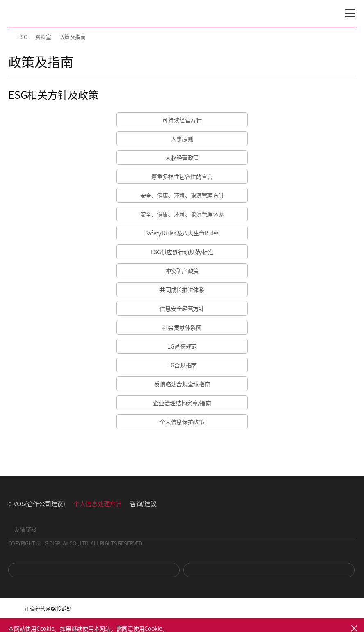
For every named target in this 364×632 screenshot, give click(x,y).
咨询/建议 (143, 503)
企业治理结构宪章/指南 (182, 403)
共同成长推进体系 (182, 290)
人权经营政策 (182, 157)
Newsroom (269, 570)
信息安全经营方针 (182, 308)
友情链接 (26, 529)
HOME (11, 37)
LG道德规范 (182, 346)
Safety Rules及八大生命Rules (182, 233)
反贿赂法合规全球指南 (182, 384)
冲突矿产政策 (182, 271)
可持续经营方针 (182, 120)
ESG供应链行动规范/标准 (182, 252)
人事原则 (182, 139)
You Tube (94, 570)
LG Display (43, 14)
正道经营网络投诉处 (48, 608)
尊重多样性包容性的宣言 (182, 176)
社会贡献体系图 (182, 327)
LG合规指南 (182, 365)
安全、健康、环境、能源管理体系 (182, 214)
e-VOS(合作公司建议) (37, 503)
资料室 (43, 37)
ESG (22, 37)
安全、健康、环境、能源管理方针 (182, 195)
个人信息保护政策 (182, 422)
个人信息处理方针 (98, 503)
